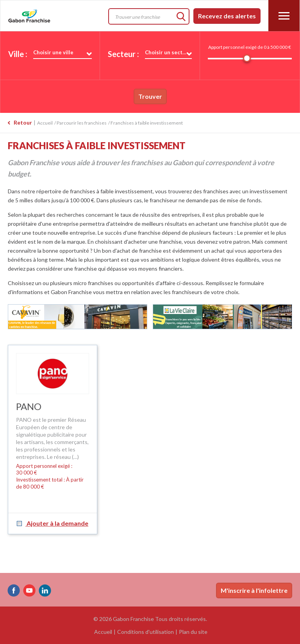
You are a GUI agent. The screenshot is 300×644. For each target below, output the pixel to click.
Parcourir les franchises (82, 123)
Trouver (150, 96)
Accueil (45, 123)
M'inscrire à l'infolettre (254, 590)
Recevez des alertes (227, 16)
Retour (23, 122)
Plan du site (193, 632)
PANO (29, 406)
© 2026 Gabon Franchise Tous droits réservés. (150, 619)
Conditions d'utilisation (146, 632)
